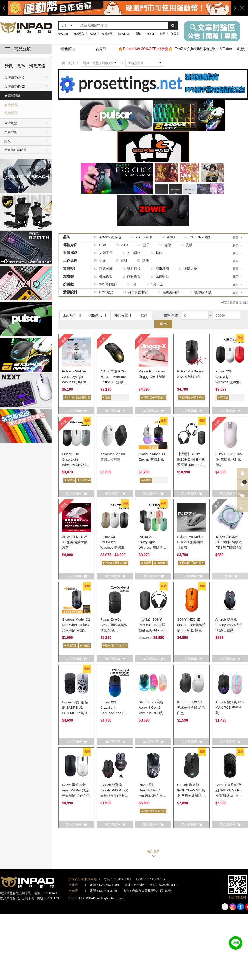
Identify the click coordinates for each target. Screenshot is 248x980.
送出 (163, 324)
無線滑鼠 (79, 34)
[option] (120, 8)
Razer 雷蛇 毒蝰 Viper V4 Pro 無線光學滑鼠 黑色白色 (76, 790)
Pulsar (150, 34)
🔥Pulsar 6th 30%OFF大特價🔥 (145, 49)
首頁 (71, 63)
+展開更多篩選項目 (235, 302)
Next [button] (233, 8)
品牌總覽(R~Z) (15, 87)
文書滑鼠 (11, 132)
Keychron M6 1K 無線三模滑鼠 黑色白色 (191, 707)
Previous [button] (6, 8)
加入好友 (236, 943)
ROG (93, 34)
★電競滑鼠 (12, 96)
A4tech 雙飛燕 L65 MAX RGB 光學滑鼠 (229, 707)
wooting (63, 34)
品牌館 (101, 49)
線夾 (8, 141)
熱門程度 (123, 315)
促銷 (144, 315)
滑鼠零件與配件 (15, 150)
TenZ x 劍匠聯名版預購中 (196, 49)
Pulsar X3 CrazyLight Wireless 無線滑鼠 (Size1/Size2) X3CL (114, 547)
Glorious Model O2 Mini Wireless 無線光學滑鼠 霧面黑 (76, 625)
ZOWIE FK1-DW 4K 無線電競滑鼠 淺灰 (75, 542)
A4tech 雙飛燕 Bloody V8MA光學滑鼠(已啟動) (229, 625)
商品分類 (18, 49)
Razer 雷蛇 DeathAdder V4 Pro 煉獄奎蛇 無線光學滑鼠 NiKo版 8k (152, 796)
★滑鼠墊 (11, 123)
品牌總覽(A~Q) (15, 78)
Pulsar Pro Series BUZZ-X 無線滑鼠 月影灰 (190, 542)
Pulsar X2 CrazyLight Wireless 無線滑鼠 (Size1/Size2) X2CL (152, 547)
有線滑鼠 (11, 105)
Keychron (124, 34)
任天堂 (175, 34)
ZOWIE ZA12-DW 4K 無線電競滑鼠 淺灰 (229, 459)
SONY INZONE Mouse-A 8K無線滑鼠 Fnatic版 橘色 (191, 625)
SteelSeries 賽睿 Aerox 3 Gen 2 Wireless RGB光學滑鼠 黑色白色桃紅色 (153, 713)
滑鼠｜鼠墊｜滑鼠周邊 (25, 66)
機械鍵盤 (107, 34)
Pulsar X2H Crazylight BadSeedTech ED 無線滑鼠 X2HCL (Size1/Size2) (114, 713)
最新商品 (68, 49)
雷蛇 (138, 34)
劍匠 (162, 34)
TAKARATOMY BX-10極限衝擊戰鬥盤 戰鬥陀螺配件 (229, 542)
